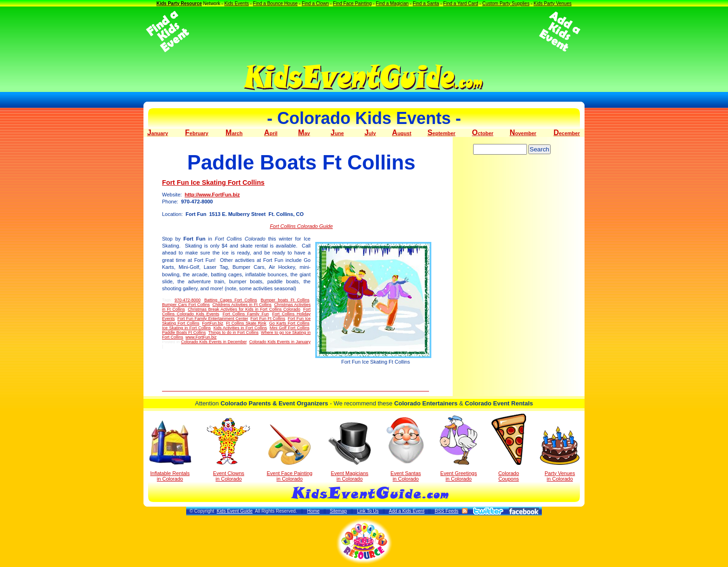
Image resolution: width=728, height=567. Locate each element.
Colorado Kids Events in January (280, 342)
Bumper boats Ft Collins (285, 300)
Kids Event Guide (235, 511)
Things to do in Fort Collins (233, 332)
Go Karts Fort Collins (289, 323)
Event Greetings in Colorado (458, 449)
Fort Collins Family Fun (246, 314)
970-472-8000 (188, 300)
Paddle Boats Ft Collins (184, 332)
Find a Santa (426, 3)
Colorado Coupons (509, 448)
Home (314, 511)
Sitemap (338, 511)
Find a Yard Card (461, 3)
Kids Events (237, 3)
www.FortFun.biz (201, 337)
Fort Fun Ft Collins (268, 319)
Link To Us (368, 511)
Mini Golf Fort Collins (290, 328)
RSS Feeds (446, 511)
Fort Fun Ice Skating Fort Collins (213, 182)
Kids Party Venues (552, 3)
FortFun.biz (213, 323)
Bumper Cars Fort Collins (186, 305)
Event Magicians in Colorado (350, 452)
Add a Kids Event (406, 511)
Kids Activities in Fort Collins (240, 328)
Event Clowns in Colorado (229, 450)
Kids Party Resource (179, 3)
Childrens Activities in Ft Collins (242, 305)
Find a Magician (392, 3)
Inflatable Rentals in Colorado (170, 451)
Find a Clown (315, 3)
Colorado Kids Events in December (214, 342)
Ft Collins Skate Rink (246, 323)
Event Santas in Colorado (406, 449)
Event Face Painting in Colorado (289, 453)
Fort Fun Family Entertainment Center (213, 319)
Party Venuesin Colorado (560, 454)
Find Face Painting (352, 3)
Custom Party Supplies (506, 3)
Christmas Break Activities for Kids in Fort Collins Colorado (244, 309)
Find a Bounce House (275, 3)
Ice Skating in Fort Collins (186, 328)
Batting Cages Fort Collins (231, 300)
